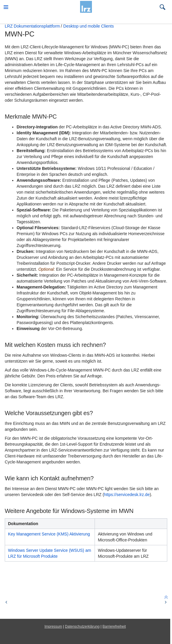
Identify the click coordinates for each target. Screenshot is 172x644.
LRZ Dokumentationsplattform (32, 26)
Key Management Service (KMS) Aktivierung (49, 534)
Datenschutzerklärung (82, 627)
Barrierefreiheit (114, 627)
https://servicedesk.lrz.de (127, 495)
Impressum (53, 627)
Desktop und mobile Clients (88, 26)
